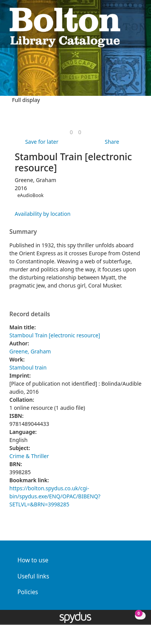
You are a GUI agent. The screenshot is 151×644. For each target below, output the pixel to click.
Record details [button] (30, 314)
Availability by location (43, 214)
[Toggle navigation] (138, 27)
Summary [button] (23, 232)
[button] (128, 27)
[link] (71, 132)
